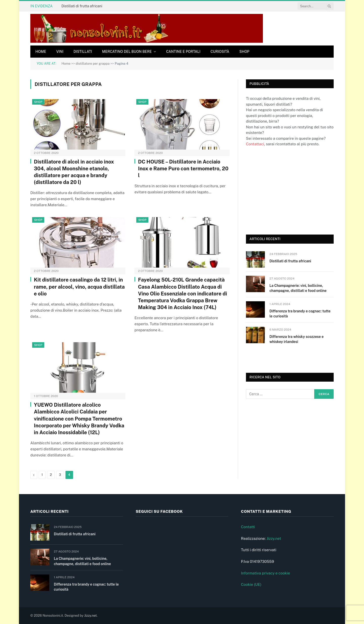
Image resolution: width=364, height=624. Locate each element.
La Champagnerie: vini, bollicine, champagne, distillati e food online (298, 288)
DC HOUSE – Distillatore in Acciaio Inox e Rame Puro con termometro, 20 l (183, 169)
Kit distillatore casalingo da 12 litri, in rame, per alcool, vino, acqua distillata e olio (79, 287)
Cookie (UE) (251, 584)
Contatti (248, 527)
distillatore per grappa (93, 64)
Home (41, 52)
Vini (60, 52)
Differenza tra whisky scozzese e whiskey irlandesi (297, 339)
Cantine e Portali (183, 52)
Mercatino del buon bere (127, 52)
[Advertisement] (284, 190)
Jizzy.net (274, 538)
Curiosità (220, 52)
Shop (244, 52)
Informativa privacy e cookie (265, 573)
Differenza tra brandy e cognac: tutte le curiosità (300, 314)
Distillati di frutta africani (82, 6)
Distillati (83, 52)
